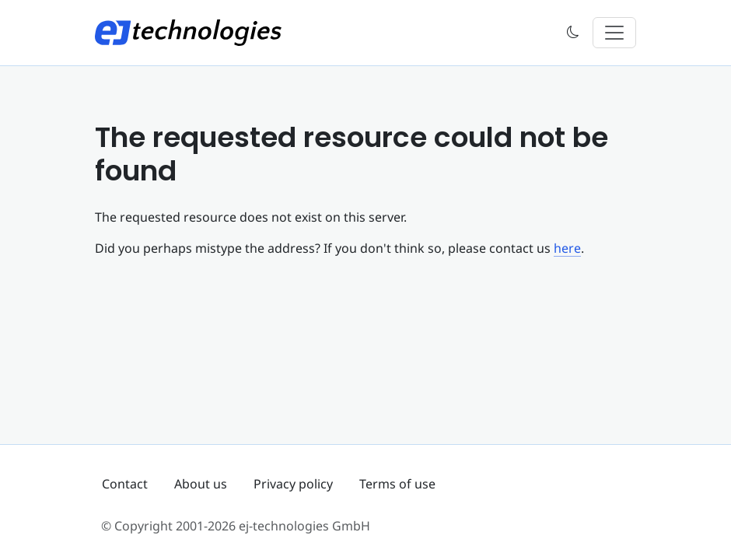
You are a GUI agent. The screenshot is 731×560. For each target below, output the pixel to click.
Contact (125, 484)
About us (201, 484)
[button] (573, 33)
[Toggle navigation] (614, 33)
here (567, 248)
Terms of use (397, 484)
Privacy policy (293, 484)
